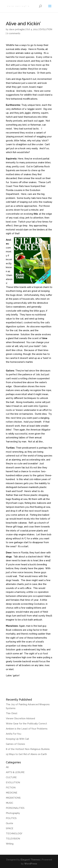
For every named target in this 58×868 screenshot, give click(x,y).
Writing (10, 844)
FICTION (11, 788)
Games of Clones (15, 744)
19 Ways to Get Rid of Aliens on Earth (26, 754)
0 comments (14, 33)
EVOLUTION (46, 29)
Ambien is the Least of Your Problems (27, 729)
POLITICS (11, 818)
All (7, 767)
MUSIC (10, 803)
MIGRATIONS (13, 798)
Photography (13, 813)
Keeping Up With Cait (17, 739)
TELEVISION (13, 839)
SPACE (10, 828)
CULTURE (11, 777)
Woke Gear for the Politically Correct (26, 724)
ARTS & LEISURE (15, 772)
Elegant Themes (30, 860)
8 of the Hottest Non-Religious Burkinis (28, 749)
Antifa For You (14, 734)
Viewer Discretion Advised (20, 718)
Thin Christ (12, 713)
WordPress (31, 864)
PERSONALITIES (15, 808)
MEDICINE (12, 793)
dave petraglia (17, 29)
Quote (10, 823)
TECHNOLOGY (14, 834)
